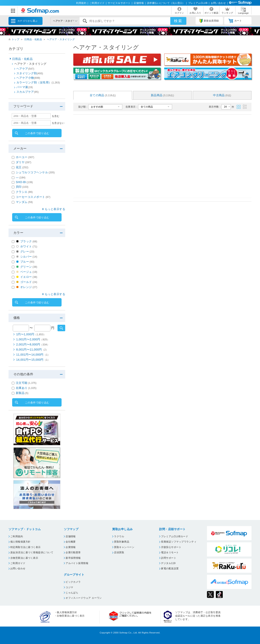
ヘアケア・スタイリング (61, 39)
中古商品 (222, 95)
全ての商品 (103, 95)
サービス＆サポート (119, 3)
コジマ (69, 587)
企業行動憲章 (73, 552)
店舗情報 (139, 3)
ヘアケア (25, 69)
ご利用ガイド (97, 3)
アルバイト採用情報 (77, 563)
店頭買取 (119, 552)
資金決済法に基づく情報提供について (32, 552)
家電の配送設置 (170, 568)
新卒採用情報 (73, 558)
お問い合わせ (218, 3)
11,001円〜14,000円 (33, 355)
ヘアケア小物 (28, 78)
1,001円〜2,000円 (33, 339)
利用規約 (81, 3)
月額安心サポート (171, 547)
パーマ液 (25, 87)
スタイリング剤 (30, 73)
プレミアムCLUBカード (175, 536)
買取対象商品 (122, 542)
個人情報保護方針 (20, 542)
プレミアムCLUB (198, 3)
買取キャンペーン (124, 547)
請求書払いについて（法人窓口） (166, 3)
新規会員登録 (209, 21)
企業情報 (71, 547)
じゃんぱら (72, 593)
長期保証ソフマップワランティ (179, 542)
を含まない (58, 123)
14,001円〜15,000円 (33, 360)
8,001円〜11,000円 (32, 350)
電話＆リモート (170, 552)
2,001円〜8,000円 (33, 344)
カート (235, 21)
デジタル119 (168, 563)
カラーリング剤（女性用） (38, 82)
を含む (56, 116)
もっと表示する (55, 209)
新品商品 (162, 95)
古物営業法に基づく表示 (24, 558)
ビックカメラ (73, 582)
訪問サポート (169, 558)
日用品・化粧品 (33, 39)
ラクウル (119, 536)
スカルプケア (28, 92)
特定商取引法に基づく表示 (26, 547)
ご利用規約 (17, 536)
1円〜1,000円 (31, 334)
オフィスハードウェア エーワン (84, 598)
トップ (15, 39)
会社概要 (71, 542)
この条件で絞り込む (37, 133)
